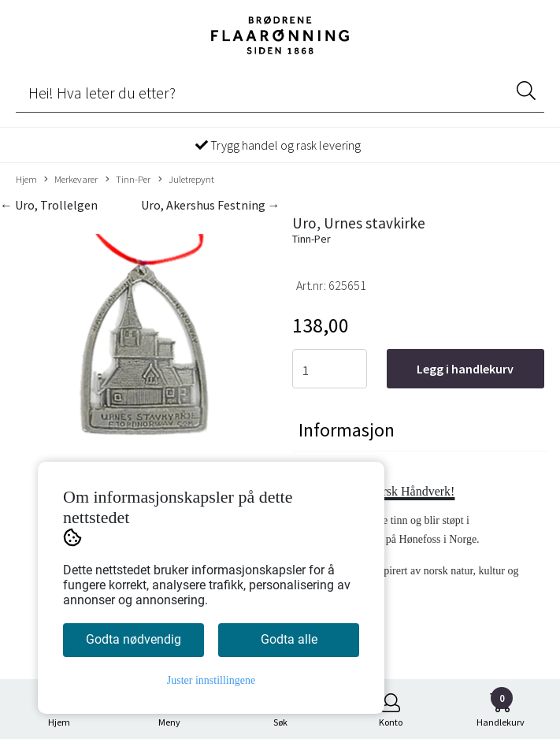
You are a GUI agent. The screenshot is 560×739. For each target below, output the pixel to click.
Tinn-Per (128, 180)
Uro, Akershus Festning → (211, 205)
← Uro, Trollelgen (49, 205)
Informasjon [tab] (347, 430)
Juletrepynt (186, 180)
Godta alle (289, 639)
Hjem (26, 179)
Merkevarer (71, 180)
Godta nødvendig (134, 639)
